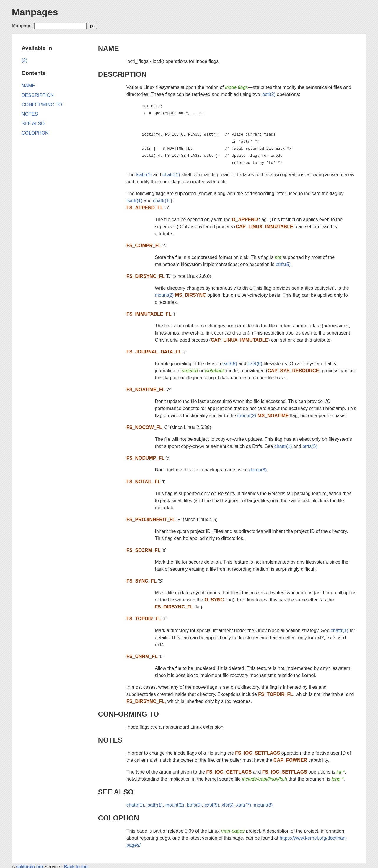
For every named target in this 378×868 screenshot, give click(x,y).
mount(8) (263, 805)
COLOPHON (119, 818)
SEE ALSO (116, 792)
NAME (109, 48)
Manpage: (22, 26)
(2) (25, 60)
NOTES (110, 740)
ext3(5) (230, 364)
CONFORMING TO (128, 714)
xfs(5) (228, 805)
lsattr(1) (144, 175)
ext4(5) (255, 364)
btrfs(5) (283, 264)
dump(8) (258, 470)
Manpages (35, 12)
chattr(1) (171, 175)
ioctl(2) (268, 94)
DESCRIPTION (122, 74)
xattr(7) (244, 805)
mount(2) (164, 295)
